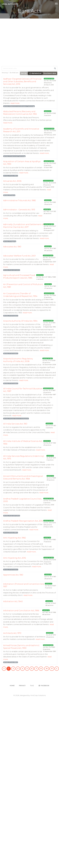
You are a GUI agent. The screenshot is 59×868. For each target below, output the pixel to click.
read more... (15, 103)
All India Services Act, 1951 (15, 424)
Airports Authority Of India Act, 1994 (20, 321)
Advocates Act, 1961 (12, 247)
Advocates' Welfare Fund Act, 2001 (19, 256)
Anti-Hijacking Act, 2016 (14, 558)
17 (52, 669)
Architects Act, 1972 (12, 633)
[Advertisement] (22, 41)
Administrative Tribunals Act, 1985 (19, 200)
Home (12, 686)
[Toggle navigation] (56, 4)
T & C (32, 686)
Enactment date (50, 73)
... (44, 668)
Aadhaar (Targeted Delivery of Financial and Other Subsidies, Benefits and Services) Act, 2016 (22, 81)
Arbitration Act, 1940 (13, 601)
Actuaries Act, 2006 (12, 181)
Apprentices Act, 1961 (13, 575)
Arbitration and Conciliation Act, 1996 (21, 611)
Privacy (22, 686)
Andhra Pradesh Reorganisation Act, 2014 (23, 521)
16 (47, 669)
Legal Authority (10, 4)
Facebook (44, 686)
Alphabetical (35, 73)
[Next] (57, 669)
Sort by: (24, 73)
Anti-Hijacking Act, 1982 (14, 538)
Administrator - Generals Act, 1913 (19, 210)
